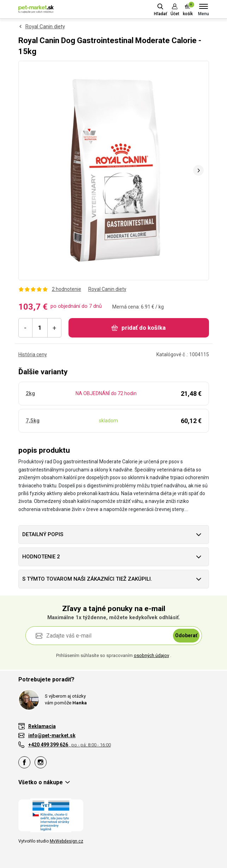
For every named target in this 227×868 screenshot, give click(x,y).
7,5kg (33, 421)
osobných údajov (151, 655)
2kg (30, 393)
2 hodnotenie (67, 289)
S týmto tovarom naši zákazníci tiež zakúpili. (87, 579)
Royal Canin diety (45, 27)
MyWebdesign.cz (67, 841)
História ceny (33, 354)
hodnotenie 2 (41, 557)
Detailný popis (43, 534)
